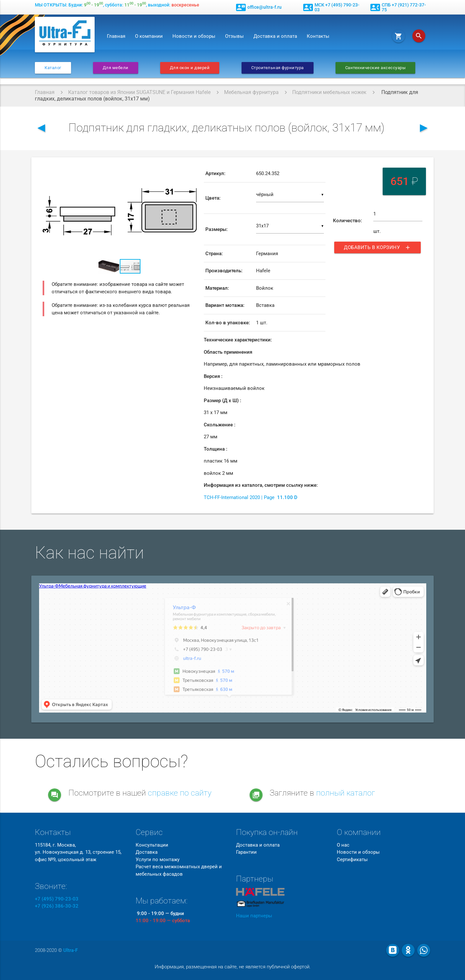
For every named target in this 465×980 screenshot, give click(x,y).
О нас (343, 845)
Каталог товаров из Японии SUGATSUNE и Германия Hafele (139, 92)
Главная (116, 36)
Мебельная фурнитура (251, 92)
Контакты (318, 36)
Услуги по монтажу (158, 860)
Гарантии (246, 852)
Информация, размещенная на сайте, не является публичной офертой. (233, 967)
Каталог (53, 68)
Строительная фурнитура (278, 68)
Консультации (152, 845)
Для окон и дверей (190, 68)
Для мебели (116, 68)
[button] (191, 171)
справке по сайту (180, 793)
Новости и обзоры (194, 36)
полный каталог (346, 793)
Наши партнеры (254, 916)
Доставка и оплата (275, 36)
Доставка (147, 852)
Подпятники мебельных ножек (329, 92)
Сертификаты (352, 860)
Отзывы (234, 36)
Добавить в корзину (377, 247)
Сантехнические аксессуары (376, 68)
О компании (149, 36)
